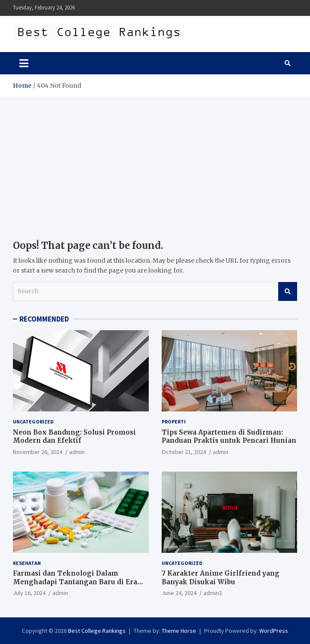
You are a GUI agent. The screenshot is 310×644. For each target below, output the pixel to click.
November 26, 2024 (38, 452)
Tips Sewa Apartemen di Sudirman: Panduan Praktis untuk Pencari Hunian (229, 437)
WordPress (274, 631)
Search (288, 291)
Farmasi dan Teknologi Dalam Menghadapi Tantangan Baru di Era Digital (75, 582)
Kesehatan (27, 563)
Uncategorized (33, 422)
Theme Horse (179, 631)
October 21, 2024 (184, 452)
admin (77, 452)
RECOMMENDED (44, 319)
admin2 (213, 593)
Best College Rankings (97, 631)
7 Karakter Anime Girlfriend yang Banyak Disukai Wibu (221, 578)
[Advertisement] (155, 162)
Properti (174, 422)
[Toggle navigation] (24, 63)
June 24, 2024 (179, 593)
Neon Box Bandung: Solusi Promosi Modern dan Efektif (74, 437)
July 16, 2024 (29, 593)
